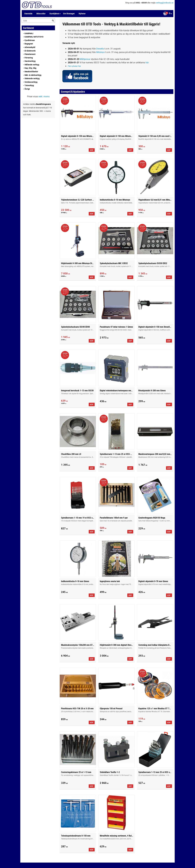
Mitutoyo (101, 52)
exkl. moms (44, 96)
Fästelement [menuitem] (30, 54)
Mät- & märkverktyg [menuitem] (33, 75)
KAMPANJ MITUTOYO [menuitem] (34, 37)
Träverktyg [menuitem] (29, 85)
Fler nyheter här (74, 66)
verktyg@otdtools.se (165, 3)
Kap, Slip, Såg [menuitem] (30, 68)
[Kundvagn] (167, 14)
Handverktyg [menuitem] (30, 61)
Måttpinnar (85, 59)
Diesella (100, 49)
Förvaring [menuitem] (29, 58)
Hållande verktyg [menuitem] (32, 65)
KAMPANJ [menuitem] (29, 33)
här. (147, 62)
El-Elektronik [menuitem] (30, 51)
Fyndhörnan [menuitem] (30, 40)
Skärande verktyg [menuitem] (32, 78)
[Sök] (53, 21)
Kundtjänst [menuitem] (54, 14)
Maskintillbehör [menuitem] (31, 71)
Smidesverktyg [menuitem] (31, 82)
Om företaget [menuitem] (69, 14)
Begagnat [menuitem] (29, 44)
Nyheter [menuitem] (82, 14)
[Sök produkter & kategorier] (38, 21)
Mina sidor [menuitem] (41, 14)
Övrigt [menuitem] (27, 89)
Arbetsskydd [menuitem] (30, 47)
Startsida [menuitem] (28, 14)
